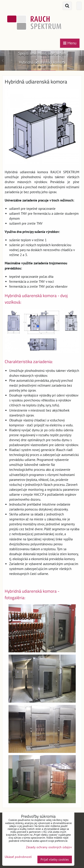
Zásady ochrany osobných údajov (49, 847)
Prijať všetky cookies (55, 859)
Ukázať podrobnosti (18, 857)
